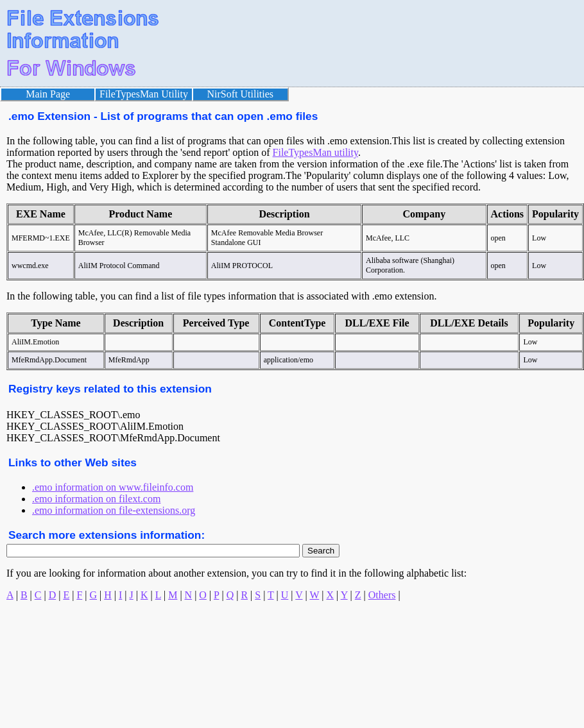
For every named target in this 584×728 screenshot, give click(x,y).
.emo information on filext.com (96, 499)
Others (382, 595)
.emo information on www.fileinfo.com (113, 487)
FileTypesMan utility (315, 152)
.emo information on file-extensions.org (114, 510)
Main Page (48, 94)
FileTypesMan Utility (144, 94)
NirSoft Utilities (241, 94)
